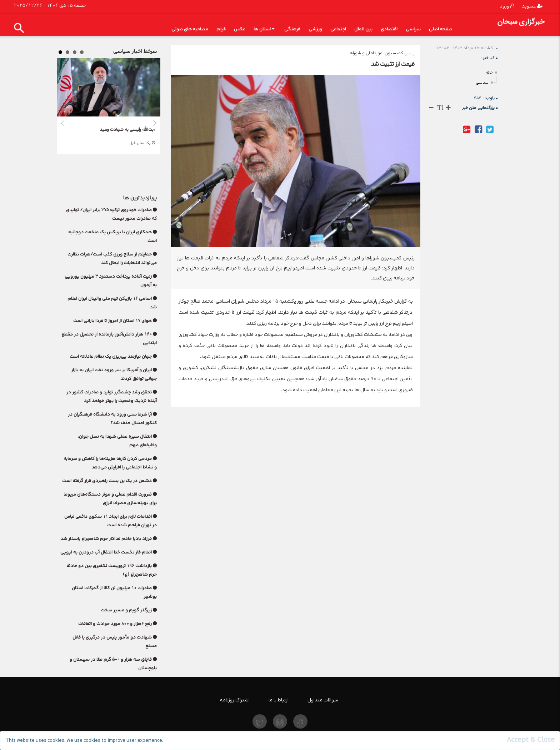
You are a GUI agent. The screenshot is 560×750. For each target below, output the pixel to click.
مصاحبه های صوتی (190, 29)
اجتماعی (338, 29)
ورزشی (315, 29)
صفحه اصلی (441, 29)
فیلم (221, 29)
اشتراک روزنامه (235, 700)
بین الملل (363, 29)
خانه (489, 73)
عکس (240, 29)
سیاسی (413, 29)
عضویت (532, 6)
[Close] (531, 740)
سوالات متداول (323, 700)
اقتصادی (389, 29)
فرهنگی (292, 29)
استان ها (264, 29)
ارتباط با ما (279, 700)
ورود (507, 6)
